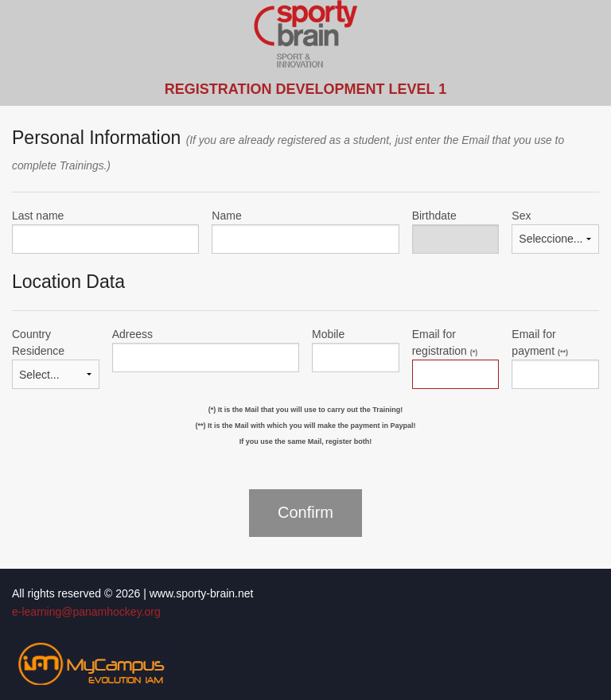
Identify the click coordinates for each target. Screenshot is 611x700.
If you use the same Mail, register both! (306, 441)
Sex (521, 216)
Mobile (328, 334)
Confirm (305, 512)
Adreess (132, 334)
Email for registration (445, 342)
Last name (38, 216)
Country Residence (38, 342)
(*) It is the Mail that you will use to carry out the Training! (306, 410)
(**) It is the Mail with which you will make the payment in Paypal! (305, 426)
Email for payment (540, 342)
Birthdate (434, 216)
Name (226, 216)
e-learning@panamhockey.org (86, 612)
